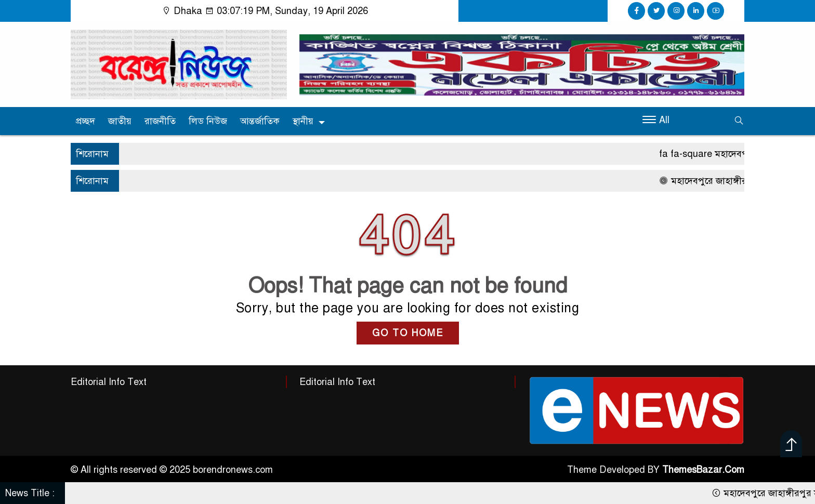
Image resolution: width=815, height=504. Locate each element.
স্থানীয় (303, 121)
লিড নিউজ (208, 121)
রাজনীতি (160, 121)
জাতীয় (120, 121)
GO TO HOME (408, 333)
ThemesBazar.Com (703, 470)
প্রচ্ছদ (86, 121)
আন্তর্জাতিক (260, 121)
